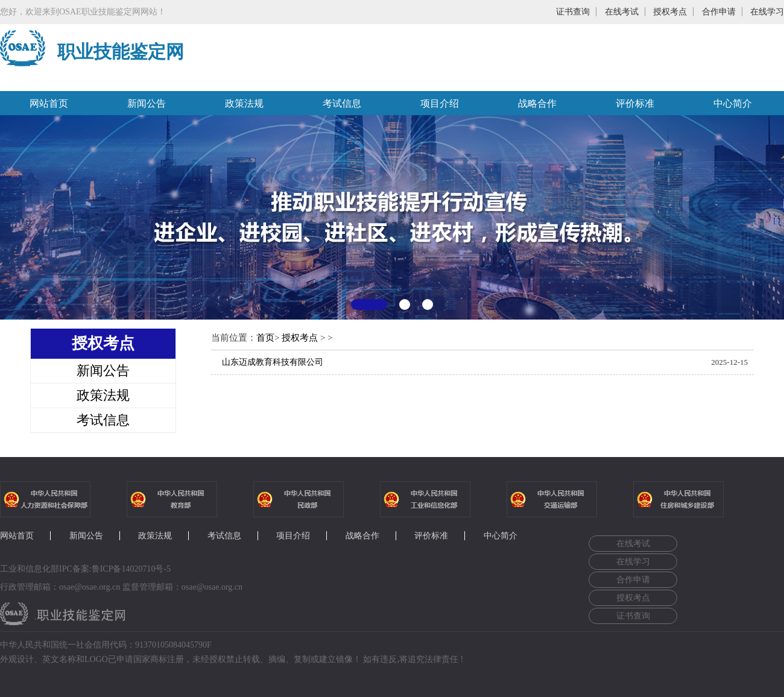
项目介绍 (440, 103)
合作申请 (719, 12)
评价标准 (635, 103)
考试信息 (342, 103)
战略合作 (537, 103)
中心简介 (733, 103)
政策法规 (244, 103)
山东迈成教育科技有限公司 (273, 362)
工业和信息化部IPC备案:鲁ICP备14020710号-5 (85, 569)
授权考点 (670, 12)
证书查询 (573, 12)
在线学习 (767, 12)
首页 (265, 338)
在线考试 (622, 12)
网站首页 (49, 103)
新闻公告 (147, 103)
